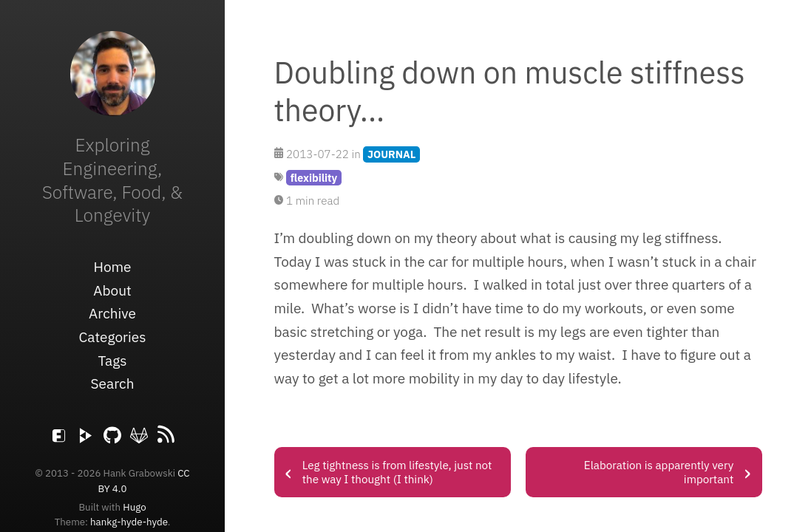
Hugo (134, 507)
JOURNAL (391, 154)
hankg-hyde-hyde (129, 522)
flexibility (314, 178)
